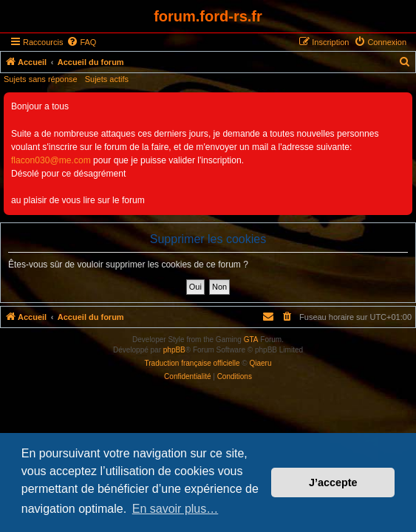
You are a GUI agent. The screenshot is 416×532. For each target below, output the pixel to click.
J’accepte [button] (333, 482)
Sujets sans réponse (41, 79)
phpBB (174, 350)
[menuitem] (81, 42)
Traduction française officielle (192, 363)
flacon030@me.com (51, 160)
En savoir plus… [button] (175, 509)
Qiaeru (260, 363)
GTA (251, 340)
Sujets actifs (107, 79)
